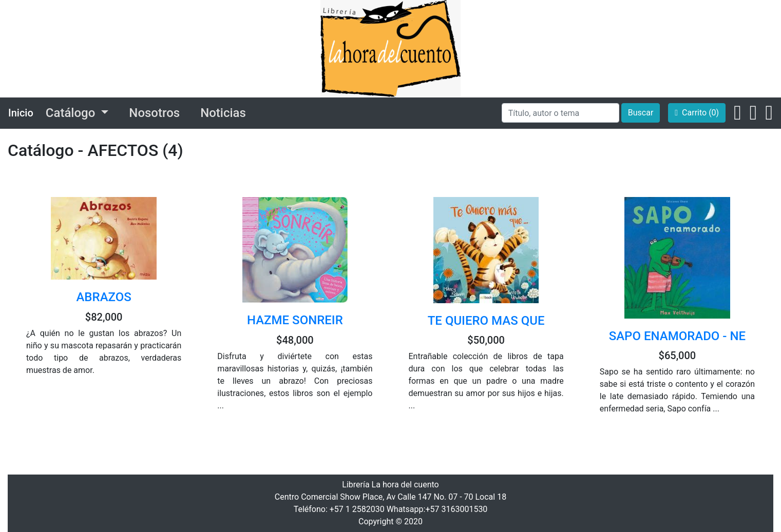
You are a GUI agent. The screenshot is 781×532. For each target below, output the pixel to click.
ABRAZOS (103, 297)
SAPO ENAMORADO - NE (677, 336)
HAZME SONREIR (295, 320)
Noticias (223, 113)
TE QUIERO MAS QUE (486, 321)
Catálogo (72, 113)
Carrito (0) (697, 113)
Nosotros (154, 113)
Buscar (641, 113)
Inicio (21, 113)
